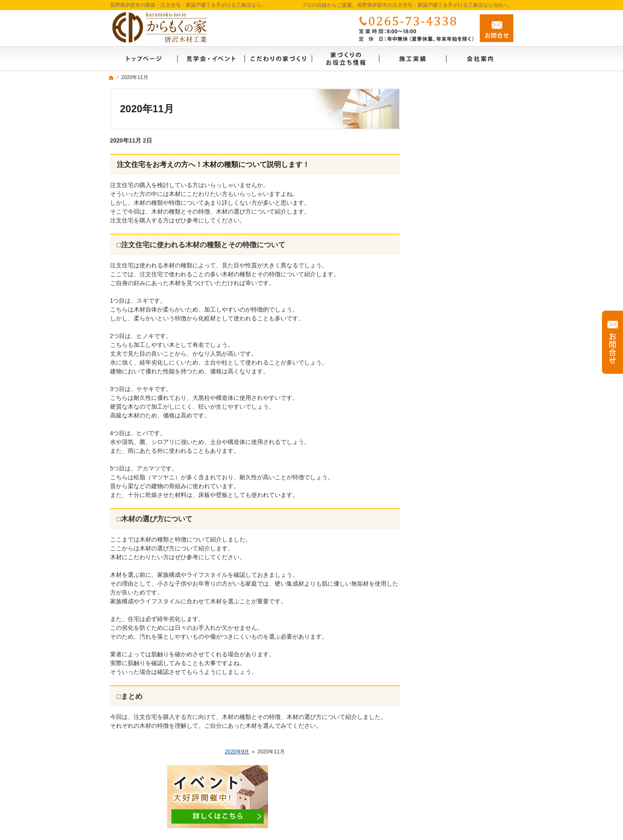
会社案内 (438, 429)
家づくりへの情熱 (450, 465)
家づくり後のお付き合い (458, 411)
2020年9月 (237, 752)
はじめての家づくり (452, 375)
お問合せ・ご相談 (450, 520)
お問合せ (497, 28)
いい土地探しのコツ (452, 230)
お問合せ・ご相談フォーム (463, 786)
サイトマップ (444, 574)
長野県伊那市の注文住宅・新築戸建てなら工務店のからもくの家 (395, 820)
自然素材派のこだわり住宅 (461, 339)
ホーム (435, 176)
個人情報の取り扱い (452, 556)
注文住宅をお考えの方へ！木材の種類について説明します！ (213, 165)
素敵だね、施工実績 (452, 303)
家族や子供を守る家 (452, 393)
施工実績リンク (447, 194)
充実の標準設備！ (450, 357)
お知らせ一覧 (444, 538)
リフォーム (441, 285)
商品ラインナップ (450, 321)
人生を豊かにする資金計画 (461, 248)
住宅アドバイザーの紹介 (458, 483)
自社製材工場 (444, 447)
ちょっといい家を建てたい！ (464, 267)
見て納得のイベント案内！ (461, 212)
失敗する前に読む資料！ (458, 502)
